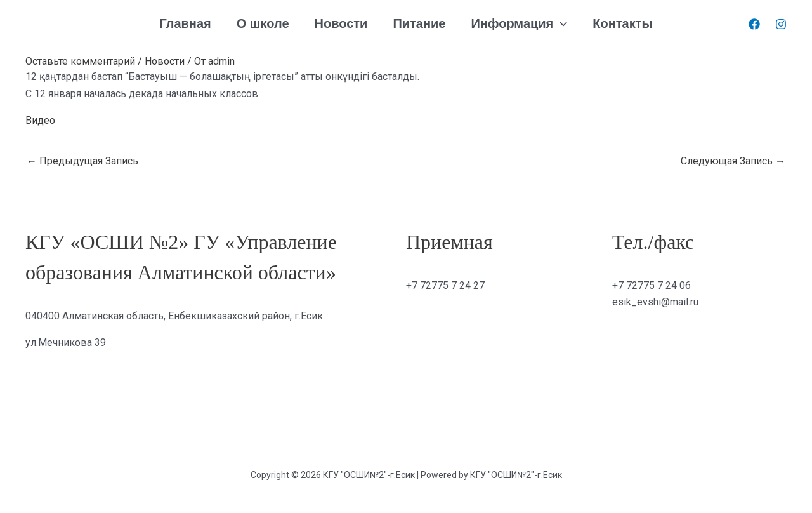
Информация (520, 24)
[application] (560, 24)
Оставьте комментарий (80, 61)
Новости (341, 23)
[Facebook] (754, 24)
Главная (185, 23)
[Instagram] (781, 24)
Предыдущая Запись (82, 161)
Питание (419, 23)
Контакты (622, 23)
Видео (40, 120)
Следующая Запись (733, 161)
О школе (263, 23)
